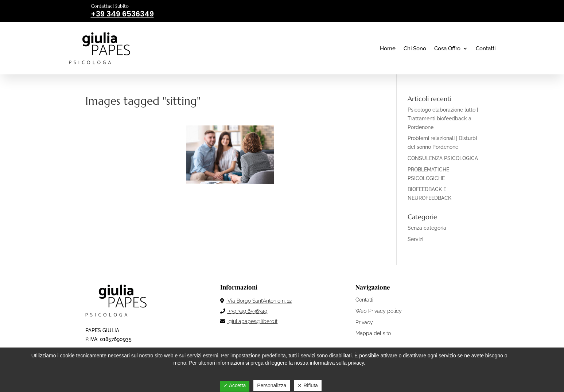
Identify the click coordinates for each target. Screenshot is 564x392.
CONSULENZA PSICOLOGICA (443, 158)
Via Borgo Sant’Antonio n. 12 (256, 301)
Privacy (364, 322)
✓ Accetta (235, 385)
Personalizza (272, 385)
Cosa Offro (447, 48)
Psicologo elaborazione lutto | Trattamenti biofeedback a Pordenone (443, 119)
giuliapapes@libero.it (249, 321)
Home (388, 48)
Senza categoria (427, 228)
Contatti (486, 48)
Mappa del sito (373, 333)
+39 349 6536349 (244, 311)
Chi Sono (415, 48)
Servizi (415, 239)
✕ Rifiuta (308, 385)
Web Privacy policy (379, 311)
